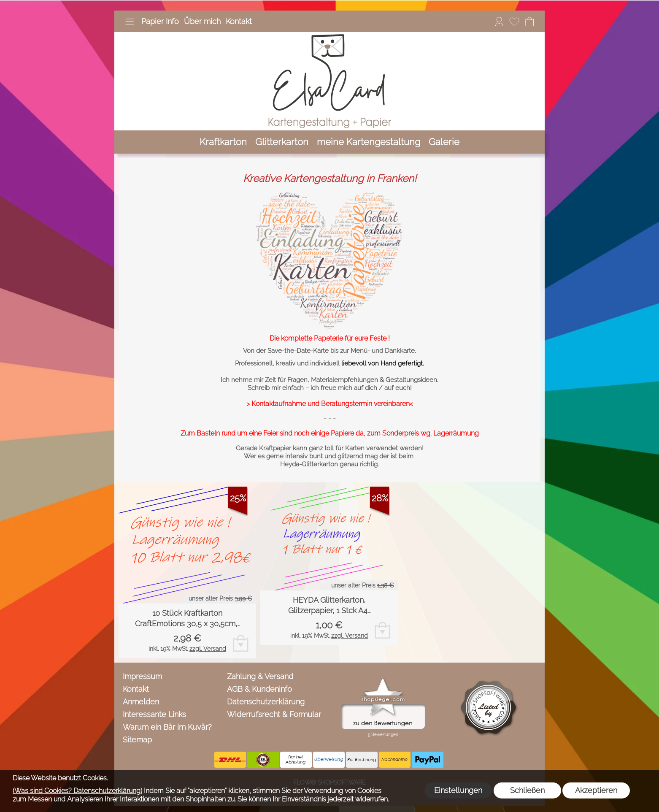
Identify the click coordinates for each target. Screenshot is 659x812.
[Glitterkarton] (282, 142)
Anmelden (141, 702)
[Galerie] (444, 142)
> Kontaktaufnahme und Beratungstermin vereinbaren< (330, 404)
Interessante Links (154, 714)
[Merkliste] (514, 22)
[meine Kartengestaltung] (369, 142)
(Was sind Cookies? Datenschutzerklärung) (77, 791)
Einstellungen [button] (458, 790)
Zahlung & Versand (260, 676)
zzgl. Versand (208, 649)
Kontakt (239, 21)
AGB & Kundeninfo (259, 689)
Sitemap (137, 740)
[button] (130, 22)
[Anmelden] (499, 22)
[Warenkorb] (529, 22)
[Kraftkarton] (223, 142)
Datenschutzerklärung (266, 702)
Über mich (202, 21)
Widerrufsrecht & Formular (274, 714)
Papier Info (160, 21)
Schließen (527, 790)
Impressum (142, 676)
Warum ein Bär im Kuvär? (167, 727)
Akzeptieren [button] (596, 790)
